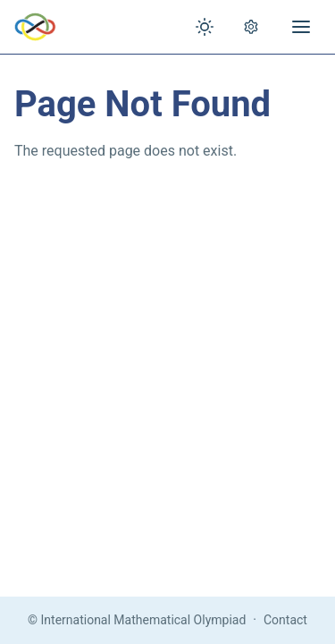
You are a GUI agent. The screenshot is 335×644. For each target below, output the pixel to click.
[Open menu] (301, 27)
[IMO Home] (35, 27)
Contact (285, 620)
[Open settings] (251, 27)
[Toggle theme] (205, 27)
